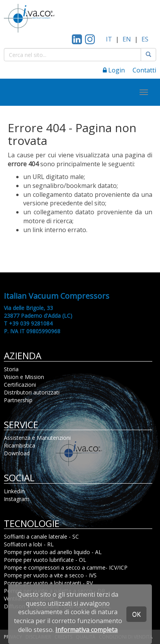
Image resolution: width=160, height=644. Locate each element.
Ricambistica (20, 445)
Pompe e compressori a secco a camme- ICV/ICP (66, 567)
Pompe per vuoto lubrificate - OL (45, 560)
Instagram (17, 499)
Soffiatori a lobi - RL (29, 544)
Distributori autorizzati (32, 392)
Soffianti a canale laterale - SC (41, 536)
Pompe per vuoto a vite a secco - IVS (50, 575)
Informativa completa (86, 630)
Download (17, 453)
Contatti (144, 70)
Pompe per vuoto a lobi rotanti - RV (48, 583)
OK (136, 614)
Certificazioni (20, 385)
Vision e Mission (24, 377)
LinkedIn (14, 491)
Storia (11, 369)
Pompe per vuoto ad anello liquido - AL (53, 552)
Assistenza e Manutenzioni (37, 438)
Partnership (18, 400)
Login (114, 70)
